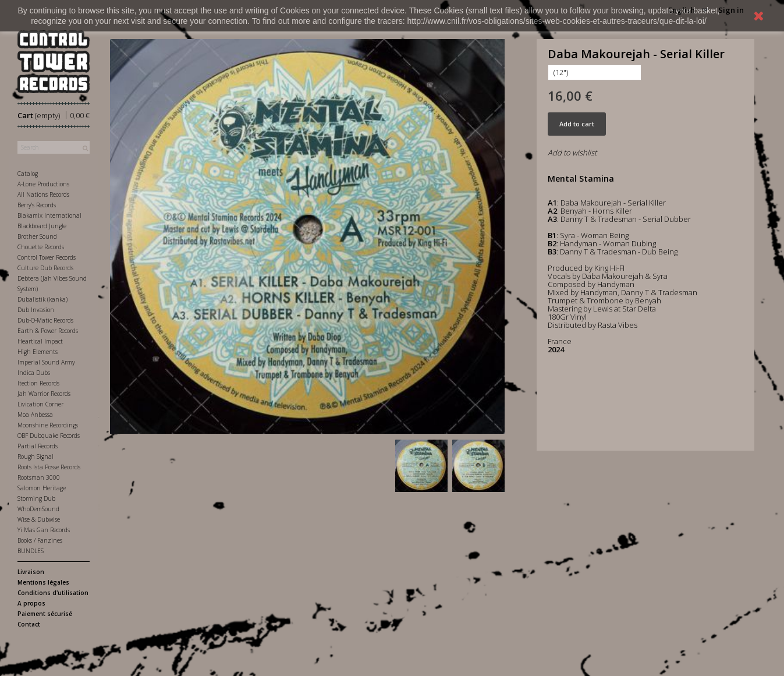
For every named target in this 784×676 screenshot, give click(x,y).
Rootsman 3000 (39, 477)
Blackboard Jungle (42, 226)
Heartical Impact (40, 341)
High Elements (38, 352)
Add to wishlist (572, 153)
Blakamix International (49, 215)
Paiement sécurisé (45, 614)
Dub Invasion (36, 310)
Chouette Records (41, 247)
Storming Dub (36, 498)
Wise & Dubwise (39, 519)
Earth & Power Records (48, 331)
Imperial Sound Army (46, 362)
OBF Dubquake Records (49, 436)
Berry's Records (37, 205)
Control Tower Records (47, 257)
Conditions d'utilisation (53, 593)
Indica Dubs (34, 373)
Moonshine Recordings (48, 425)
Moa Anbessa (35, 415)
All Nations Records (43, 194)
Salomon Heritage (42, 488)
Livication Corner (40, 404)
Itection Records (38, 383)
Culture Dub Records (45, 268)
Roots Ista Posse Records (49, 467)
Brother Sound (37, 236)
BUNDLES (31, 551)
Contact (29, 624)
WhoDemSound (38, 509)
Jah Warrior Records (44, 394)
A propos (31, 603)
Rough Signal (36, 456)
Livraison (31, 572)
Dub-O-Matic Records (45, 320)
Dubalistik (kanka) (42, 299)
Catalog (28, 174)
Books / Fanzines (40, 540)
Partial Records (38, 446)
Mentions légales (43, 582)
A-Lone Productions (43, 184)
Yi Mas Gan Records (44, 530)
